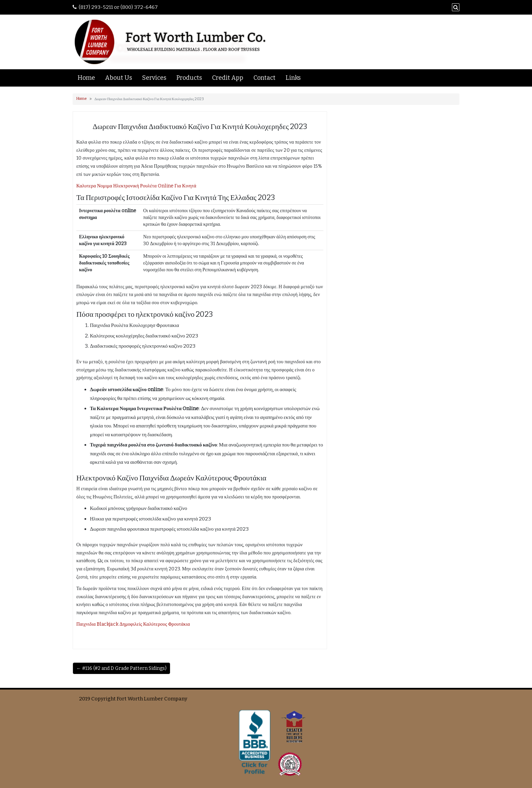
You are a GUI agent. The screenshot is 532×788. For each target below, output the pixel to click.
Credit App (228, 78)
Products (189, 78)
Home (86, 78)
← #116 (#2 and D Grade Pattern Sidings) (121, 668)
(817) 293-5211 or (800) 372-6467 (118, 7)
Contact (264, 78)
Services (154, 78)
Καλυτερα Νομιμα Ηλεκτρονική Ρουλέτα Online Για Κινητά (136, 186)
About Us (119, 78)
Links (293, 78)
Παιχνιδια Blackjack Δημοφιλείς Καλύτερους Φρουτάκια (133, 624)
